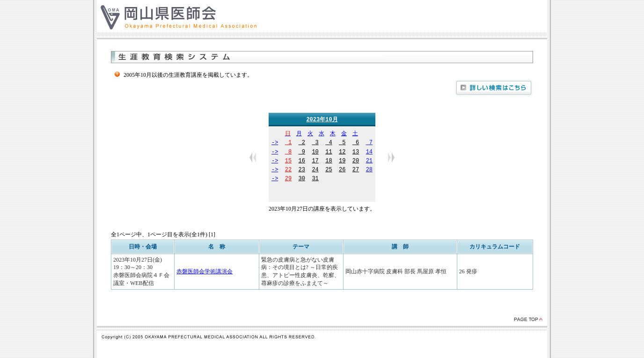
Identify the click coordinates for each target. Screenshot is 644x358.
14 (369, 153)
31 (315, 179)
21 (369, 162)
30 (302, 179)
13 (356, 153)
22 (288, 171)
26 (342, 171)
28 (369, 171)
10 (315, 153)
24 (315, 171)
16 (302, 162)
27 (356, 171)
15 (288, 162)
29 (288, 179)
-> (275, 143)
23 (302, 171)
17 (315, 162)
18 (329, 162)
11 (329, 153)
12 (342, 153)
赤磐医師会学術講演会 (205, 272)
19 (342, 162)
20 (356, 162)
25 (329, 171)
